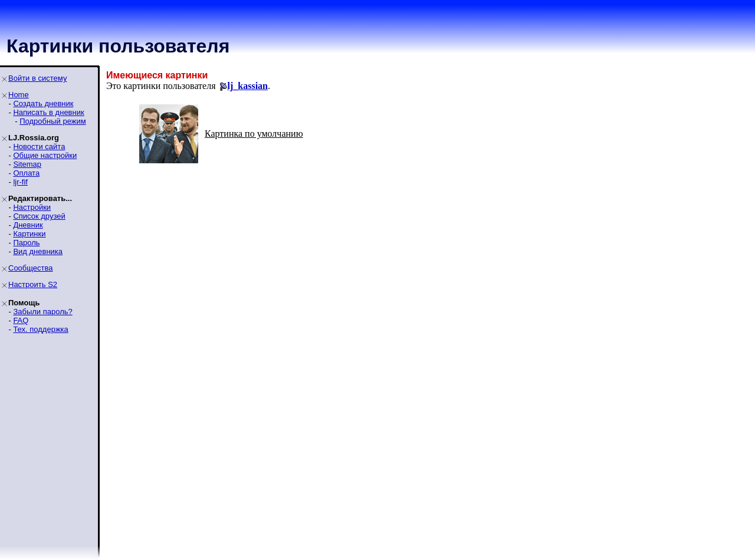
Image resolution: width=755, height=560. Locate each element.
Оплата (26, 173)
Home (19, 95)
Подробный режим (52, 121)
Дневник (28, 225)
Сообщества (31, 268)
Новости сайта (39, 146)
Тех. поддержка (40, 329)
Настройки (32, 207)
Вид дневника (38, 251)
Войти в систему (37, 78)
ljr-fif (20, 182)
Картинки (29, 234)
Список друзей (39, 216)
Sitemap (27, 164)
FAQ (21, 320)
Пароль (26, 243)
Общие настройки (45, 155)
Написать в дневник (48, 112)
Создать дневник (43, 103)
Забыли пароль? (42, 312)
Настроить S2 (33, 284)
